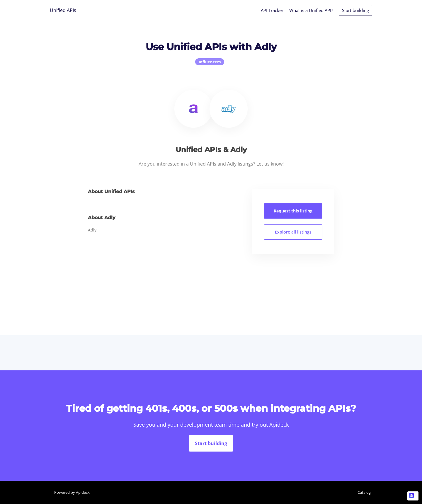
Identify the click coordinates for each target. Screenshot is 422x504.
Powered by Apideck (72, 492)
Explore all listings (293, 232)
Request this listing (293, 211)
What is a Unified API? (311, 10)
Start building (355, 10)
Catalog (364, 492)
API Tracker (272, 10)
